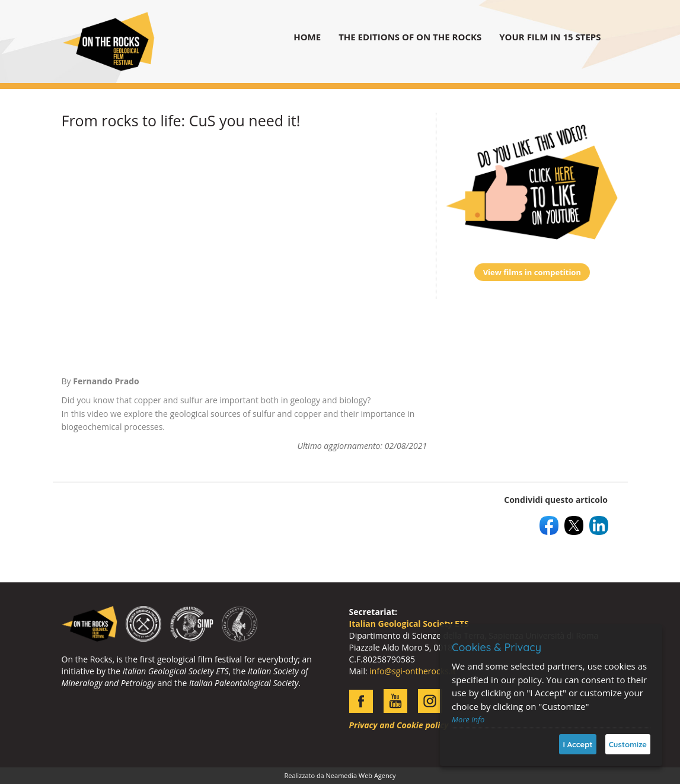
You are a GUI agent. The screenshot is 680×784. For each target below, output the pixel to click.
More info (468, 719)
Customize (628, 744)
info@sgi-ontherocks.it (413, 671)
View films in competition (532, 272)
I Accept (577, 744)
